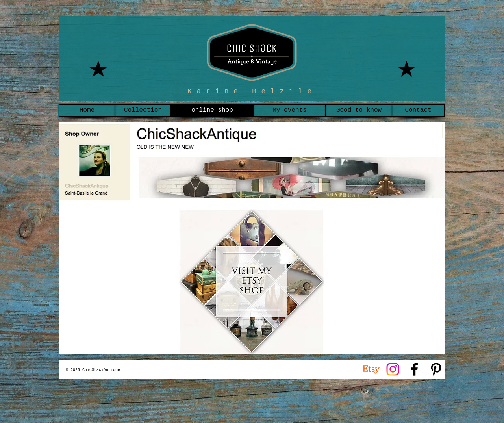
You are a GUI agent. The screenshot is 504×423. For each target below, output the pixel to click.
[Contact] (418, 110)
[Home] (87, 110)
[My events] (290, 110)
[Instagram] (393, 369)
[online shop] (212, 110)
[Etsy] (371, 369)
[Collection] (143, 110)
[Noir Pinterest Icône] (436, 369)
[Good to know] (359, 110)
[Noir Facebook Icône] (414, 369)
